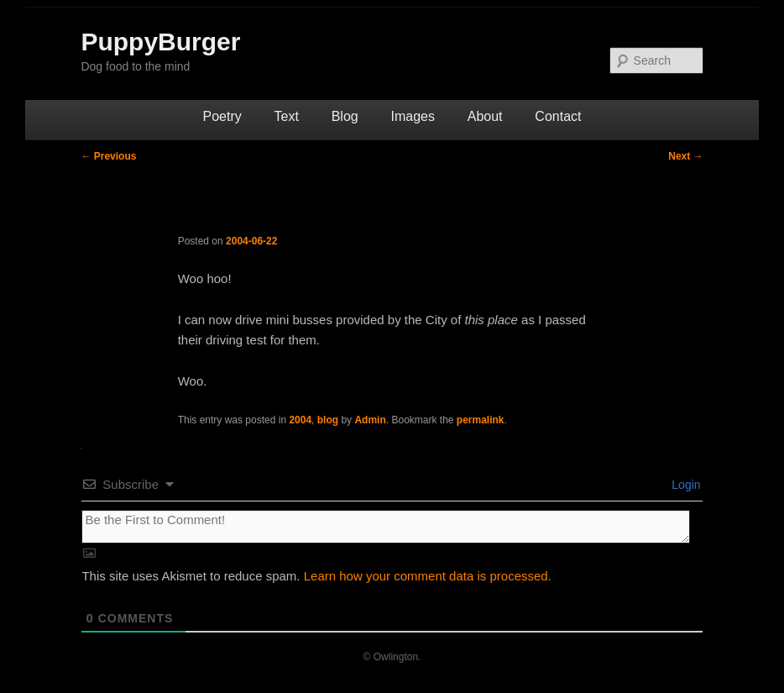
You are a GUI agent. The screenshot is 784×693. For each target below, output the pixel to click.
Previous (108, 156)
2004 (300, 420)
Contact (558, 116)
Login (684, 485)
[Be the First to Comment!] (385, 527)
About (485, 116)
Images (412, 116)
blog (328, 420)
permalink (481, 420)
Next (685, 156)
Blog (345, 116)
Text (287, 116)
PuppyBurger (160, 42)
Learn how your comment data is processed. (428, 576)
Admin (370, 420)
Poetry (222, 116)
